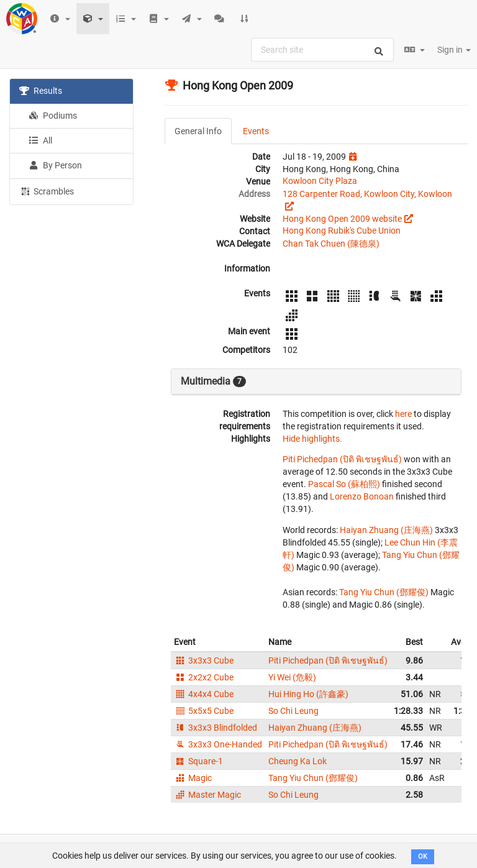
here (403, 414)
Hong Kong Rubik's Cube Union (342, 231)
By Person (55, 165)
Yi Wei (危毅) (292, 677)
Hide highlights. (312, 439)
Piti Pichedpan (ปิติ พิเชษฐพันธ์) (342, 459)
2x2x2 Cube (204, 677)
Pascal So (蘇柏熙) (344, 484)
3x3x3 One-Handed (218, 744)
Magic (193, 778)
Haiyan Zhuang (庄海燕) (386, 530)
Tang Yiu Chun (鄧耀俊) (384, 592)
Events (256, 131)
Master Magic (207, 795)
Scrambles (47, 191)
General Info (198, 131)
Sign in (454, 50)
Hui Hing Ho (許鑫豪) (308, 694)
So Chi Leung (293, 711)
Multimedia (213, 381)
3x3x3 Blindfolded (216, 728)
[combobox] (322, 50)
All (40, 140)
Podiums (53, 116)
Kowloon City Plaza (320, 181)
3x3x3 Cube (204, 660)
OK (423, 857)
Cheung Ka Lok (298, 761)
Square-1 (198, 761)
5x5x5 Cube (204, 711)
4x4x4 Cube (204, 694)
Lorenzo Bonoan (362, 496)
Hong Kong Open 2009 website (342, 219)
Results (41, 91)
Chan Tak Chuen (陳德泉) (331, 244)
